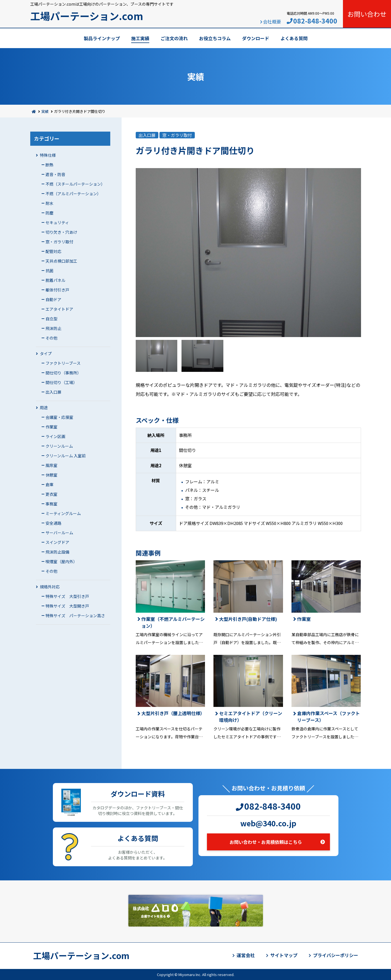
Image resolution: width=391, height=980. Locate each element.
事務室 (51, 504)
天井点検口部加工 (61, 261)
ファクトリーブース (63, 363)
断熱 (49, 165)
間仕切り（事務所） (63, 373)
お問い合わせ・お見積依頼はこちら (266, 842)
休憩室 (51, 475)
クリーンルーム (59, 446)
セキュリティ (57, 222)
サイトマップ (284, 955)
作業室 (51, 427)
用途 (44, 408)
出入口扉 (53, 392)
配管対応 (53, 251)
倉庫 (49, 484)
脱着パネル (55, 280)
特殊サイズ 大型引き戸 (67, 596)
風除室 (51, 465)
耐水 (49, 203)
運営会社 (246, 955)
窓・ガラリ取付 (59, 242)
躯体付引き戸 (57, 290)
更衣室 (51, 494)
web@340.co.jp (268, 823)
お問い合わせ (367, 14)
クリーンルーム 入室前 (66, 456)
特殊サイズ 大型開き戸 (67, 606)
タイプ (46, 353)
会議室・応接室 (59, 417)
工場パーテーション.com (87, 16)
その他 (51, 338)
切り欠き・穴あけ (61, 232)
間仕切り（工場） (61, 382)
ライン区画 (55, 436)
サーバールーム (59, 533)
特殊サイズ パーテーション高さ (75, 616)
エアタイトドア (59, 309)
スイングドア (57, 542)
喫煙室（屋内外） (61, 561)
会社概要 (272, 22)
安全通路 (53, 523)
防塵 (49, 213)
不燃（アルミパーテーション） (73, 194)
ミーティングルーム (63, 513)
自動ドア (53, 299)
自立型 (51, 319)
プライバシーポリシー (336, 955)
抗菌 (49, 271)
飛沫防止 (53, 328)
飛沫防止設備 (57, 552)
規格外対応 (50, 587)
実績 (45, 111)
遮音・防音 (55, 174)
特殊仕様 (48, 155)
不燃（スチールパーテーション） (75, 184)
